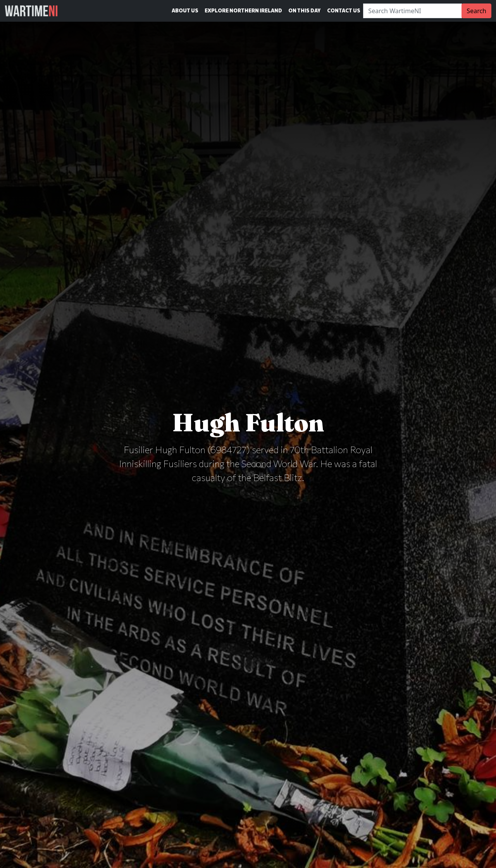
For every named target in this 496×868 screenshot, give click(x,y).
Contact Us (344, 10)
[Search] (412, 11)
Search (476, 11)
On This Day (305, 10)
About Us (185, 10)
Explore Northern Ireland (243, 10)
